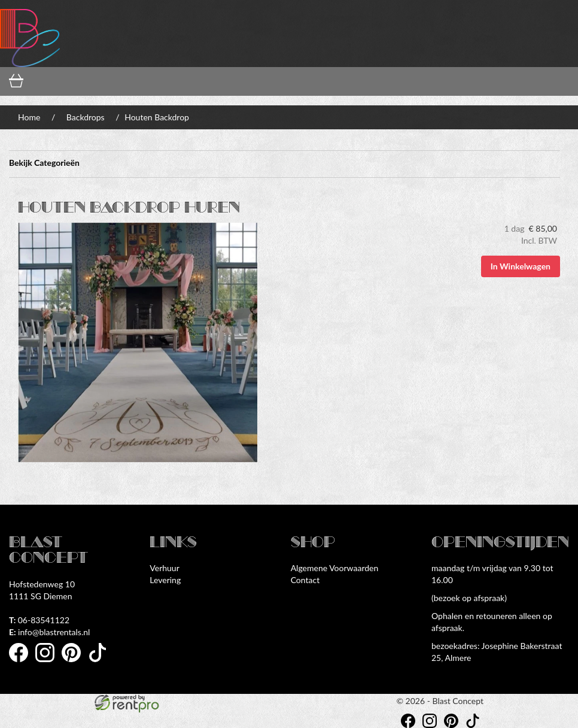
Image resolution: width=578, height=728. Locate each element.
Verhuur (164, 568)
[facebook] (22, 664)
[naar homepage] (30, 33)
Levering (165, 580)
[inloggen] (144, 82)
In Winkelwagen (521, 266)
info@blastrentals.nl (49, 632)
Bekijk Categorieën (285, 164)
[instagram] (48, 664)
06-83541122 (39, 620)
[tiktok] (101, 664)
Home (29, 117)
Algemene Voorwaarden (335, 568)
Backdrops (86, 117)
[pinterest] (75, 664)
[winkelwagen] (48, 82)
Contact (305, 580)
